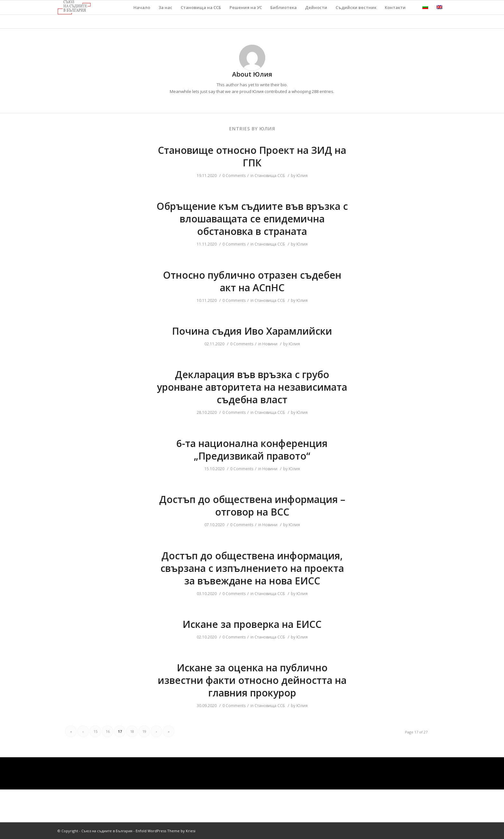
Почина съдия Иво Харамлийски (252, 331)
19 (144, 731)
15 (95, 731)
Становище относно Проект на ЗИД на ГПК (252, 156)
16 (108, 731)
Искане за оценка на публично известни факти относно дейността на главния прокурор (252, 680)
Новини (270, 344)
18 (132, 731)
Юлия (302, 176)
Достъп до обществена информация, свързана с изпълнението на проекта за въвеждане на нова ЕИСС (252, 568)
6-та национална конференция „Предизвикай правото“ (252, 450)
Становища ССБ (270, 176)
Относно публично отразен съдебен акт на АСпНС (252, 281)
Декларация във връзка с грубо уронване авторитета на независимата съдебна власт (252, 387)
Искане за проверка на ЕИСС (252, 624)
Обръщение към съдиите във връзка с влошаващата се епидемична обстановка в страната (252, 219)
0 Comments (234, 176)
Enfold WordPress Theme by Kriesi (166, 831)
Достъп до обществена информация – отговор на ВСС (252, 506)
